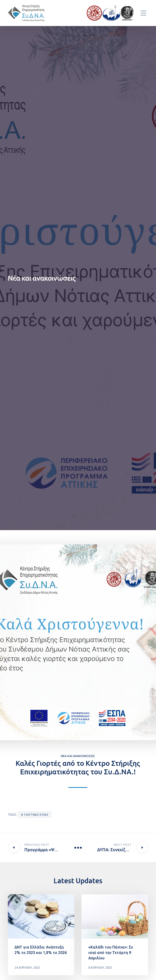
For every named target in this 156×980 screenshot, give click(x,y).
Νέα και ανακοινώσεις (78, 756)
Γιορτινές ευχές (36, 815)
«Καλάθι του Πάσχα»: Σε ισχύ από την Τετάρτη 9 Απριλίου (111, 953)
